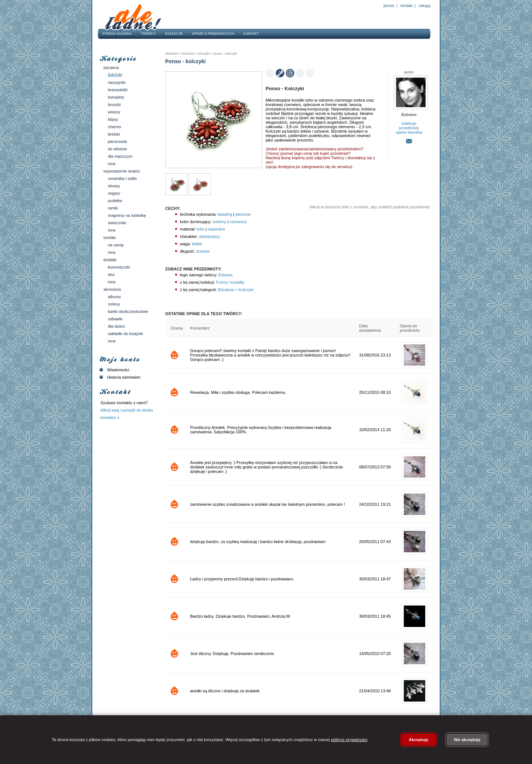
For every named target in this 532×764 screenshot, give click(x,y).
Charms (115, 127)
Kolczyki (115, 75)
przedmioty (409, 128)
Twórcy (149, 34)
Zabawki (115, 319)
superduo (216, 229)
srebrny (220, 222)
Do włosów (117, 149)
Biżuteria (111, 68)
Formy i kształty (230, 282)
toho (200, 229)
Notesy (114, 304)
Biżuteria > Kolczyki (235, 290)
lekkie (197, 244)
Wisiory (114, 112)
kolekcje (409, 123)
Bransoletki (118, 90)
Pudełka (115, 201)
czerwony (238, 222)
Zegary (114, 193)
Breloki (114, 134)
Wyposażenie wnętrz (122, 171)
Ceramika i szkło (122, 178)
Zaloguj (424, 6)
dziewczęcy (209, 236)
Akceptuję (419, 740)
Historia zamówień (119, 377)
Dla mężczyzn (120, 156)
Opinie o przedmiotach (213, 34)
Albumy (114, 297)
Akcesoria (112, 289)
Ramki (113, 208)
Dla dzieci (116, 326)
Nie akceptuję (467, 740)
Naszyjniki (117, 82)
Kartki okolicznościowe (128, 311)
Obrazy (114, 186)
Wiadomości (114, 370)
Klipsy (113, 119)
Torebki (110, 238)
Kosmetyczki (119, 267)
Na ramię (116, 245)
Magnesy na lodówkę (127, 215)
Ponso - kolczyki (225, 54)
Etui (111, 274)
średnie (203, 251)
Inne (112, 164)
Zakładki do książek (125, 334)
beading (225, 214)
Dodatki (110, 260)
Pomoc (389, 6)
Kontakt (407, 6)
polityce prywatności (349, 740)
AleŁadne (171, 54)
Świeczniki (117, 223)
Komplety (116, 97)
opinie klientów (409, 132)
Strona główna (117, 34)
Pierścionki (117, 141)
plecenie (243, 214)
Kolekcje (174, 34)
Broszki (114, 105)
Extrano (225, 275)
